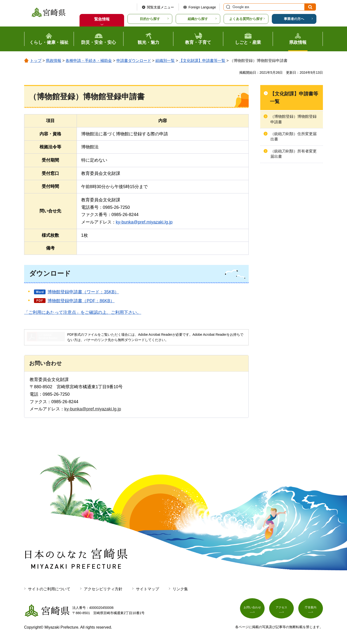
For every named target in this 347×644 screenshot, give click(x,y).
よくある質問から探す (246, 19)
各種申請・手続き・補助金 (89, 61)
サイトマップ (147, 589)
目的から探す (150, 19)
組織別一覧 (165, 61)
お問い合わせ (252, 609)
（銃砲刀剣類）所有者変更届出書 (294, 154)
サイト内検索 (227, 7)
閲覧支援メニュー (160, 7)
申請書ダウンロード (134, 61)
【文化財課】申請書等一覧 (202, 61)
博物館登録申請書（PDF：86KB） (81, 301)
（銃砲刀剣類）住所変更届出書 (294, 136)
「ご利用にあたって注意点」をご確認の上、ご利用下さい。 (83, 312)
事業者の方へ (294, 19)
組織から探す (198, 19)
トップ (36, 61)
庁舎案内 (311, 609)
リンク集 (180, 589)
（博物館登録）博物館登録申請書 (294, 119)
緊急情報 (102, 19)
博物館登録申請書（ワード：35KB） (83, 292)
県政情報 (53, 61)
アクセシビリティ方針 (103, 589)
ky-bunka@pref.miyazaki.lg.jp (144, 222)
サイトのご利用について (49, 589)
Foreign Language (202, 7)
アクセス (281, 609)
